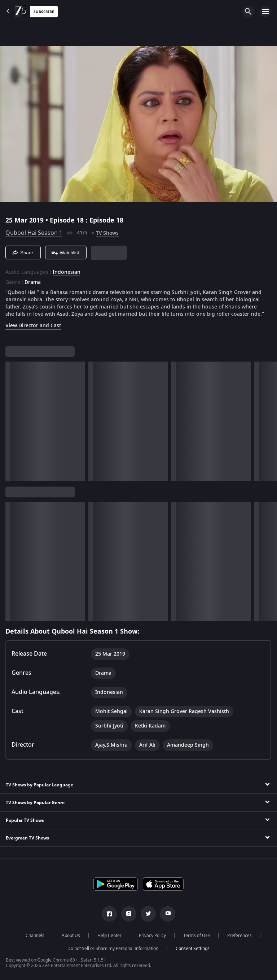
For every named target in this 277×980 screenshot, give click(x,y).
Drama (33, 282)
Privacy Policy (152, 936)
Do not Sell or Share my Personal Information (113, 949)
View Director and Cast (33, 326)
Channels (35, 936)
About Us (71, 936)
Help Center (109, 936)
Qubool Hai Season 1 (34, 233)
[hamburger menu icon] (265, 12)
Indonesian (67, 272)
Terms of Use (197, 936)
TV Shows (107, 233)
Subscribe (44, 12)
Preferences (239, 936)
